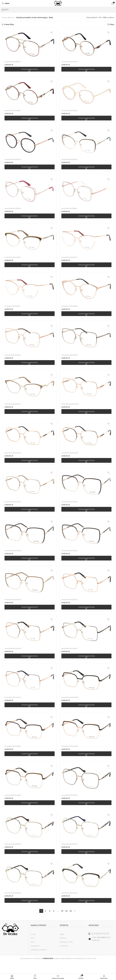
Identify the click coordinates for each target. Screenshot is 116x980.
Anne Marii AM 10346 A (71, 112)
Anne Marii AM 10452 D (13, 905)
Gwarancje (64, 958)
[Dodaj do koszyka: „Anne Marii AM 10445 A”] (29, 466)
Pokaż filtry (9, 24)
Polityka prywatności (39, 962)
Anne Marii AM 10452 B (13, 855)
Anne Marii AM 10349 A (71, 161)
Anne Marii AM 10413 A (71, 261)
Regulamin (35, 958)
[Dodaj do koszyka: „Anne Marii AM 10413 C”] (29, 318)
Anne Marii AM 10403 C (13, 261)
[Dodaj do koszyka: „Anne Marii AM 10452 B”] (29, 863)
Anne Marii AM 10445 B (71, 459)
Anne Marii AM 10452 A (71, 806)
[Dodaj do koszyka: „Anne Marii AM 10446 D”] (29, 615)
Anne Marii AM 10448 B (71, 707)
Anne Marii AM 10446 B (13, 558)
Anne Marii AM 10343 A (71, 62)
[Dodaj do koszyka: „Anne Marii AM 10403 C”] (29, 268)
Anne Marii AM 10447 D (13, 707)
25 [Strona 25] (71, 923)
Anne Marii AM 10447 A (71, 607)
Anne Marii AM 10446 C (71, 558)
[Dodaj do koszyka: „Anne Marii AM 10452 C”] (87, 863)
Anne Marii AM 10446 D (13, 607)
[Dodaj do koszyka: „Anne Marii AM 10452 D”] (29, 913)
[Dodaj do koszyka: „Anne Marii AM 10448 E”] (29, 813)
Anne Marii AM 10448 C (13, 756)
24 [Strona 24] (66, 923)
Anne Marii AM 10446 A (71, 508)
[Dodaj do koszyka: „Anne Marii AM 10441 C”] (29, 417)
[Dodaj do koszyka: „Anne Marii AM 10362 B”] (29, 219)
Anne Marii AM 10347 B (13, 161)
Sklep (62, 946)
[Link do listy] (101, 946)
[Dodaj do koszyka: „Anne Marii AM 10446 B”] (29, 566)
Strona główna (8, 17)
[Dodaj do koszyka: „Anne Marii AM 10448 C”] (29, 764)
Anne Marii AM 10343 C (13, 112)
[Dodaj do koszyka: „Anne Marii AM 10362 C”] (87, 219)
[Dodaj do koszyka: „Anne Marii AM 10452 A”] (87, 813)
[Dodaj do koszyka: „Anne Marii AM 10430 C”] (87, 367)
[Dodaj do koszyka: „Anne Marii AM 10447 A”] (87, 615)
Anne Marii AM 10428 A (71, 310)
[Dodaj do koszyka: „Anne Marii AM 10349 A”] (87, 169)
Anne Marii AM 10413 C (13, 310)
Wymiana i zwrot (66, 954)
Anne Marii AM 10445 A (13, 459)
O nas (33, 946)
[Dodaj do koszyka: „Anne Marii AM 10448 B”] (87, 714)
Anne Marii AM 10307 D (13, 62)
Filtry (112, 24)
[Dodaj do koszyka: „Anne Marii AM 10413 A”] (87, 268)
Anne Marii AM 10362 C (71, 211)
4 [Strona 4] (54, 923)
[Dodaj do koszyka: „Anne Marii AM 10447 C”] (87, 665)
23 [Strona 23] (62, 923)
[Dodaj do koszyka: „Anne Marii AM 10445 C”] (29, 516)
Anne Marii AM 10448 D (71, 756)
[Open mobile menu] (6, 3)
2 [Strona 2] (45, 923)
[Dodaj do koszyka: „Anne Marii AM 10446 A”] (87, 516)
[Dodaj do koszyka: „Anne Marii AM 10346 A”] (87, 119)
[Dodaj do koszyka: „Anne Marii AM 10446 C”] (87, 566)
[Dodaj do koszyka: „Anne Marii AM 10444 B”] (87, 417)
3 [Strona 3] (50, 923)
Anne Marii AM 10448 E (13, 806)
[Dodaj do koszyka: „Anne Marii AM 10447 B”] (29, 665)
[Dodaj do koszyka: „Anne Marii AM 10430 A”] (29, 367)
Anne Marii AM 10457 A (71, 905)
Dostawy (63, 950)
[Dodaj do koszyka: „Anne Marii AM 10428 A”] (87, 318)
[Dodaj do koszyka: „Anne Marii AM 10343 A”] (87, 70)
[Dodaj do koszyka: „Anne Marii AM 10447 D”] (29, 714)
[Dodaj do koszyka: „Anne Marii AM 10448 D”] (87, 764)
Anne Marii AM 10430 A (13, 360)
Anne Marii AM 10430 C (71, 360)
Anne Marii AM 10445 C (13, 508)
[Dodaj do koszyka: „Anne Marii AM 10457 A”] (87, 913)
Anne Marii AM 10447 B (13, 657)
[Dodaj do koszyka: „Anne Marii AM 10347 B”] (29, 169)
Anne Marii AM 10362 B (13, 211)
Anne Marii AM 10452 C (71, 855)
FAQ (32, 950)
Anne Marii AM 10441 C (13, 409)
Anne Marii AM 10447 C (71, 657)
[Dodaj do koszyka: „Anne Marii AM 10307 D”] (29, 70)
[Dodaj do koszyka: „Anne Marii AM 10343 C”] (29, 119)
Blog (33, 954)
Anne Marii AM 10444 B (71, 409)
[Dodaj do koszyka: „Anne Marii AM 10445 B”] (87, 466)
